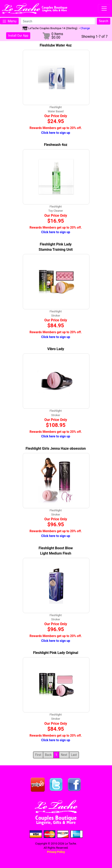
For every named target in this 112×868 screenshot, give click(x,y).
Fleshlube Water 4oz (56, 45)
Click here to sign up (56, 133)
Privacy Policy (56, 852)
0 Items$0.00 (57, 36)
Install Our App (18, 36)
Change (85, 28)
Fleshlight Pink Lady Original (56, 653)
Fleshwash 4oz (56, 145)
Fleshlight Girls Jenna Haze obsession (56, 448)
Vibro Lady (56, 349)
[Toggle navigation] (104, 9)
